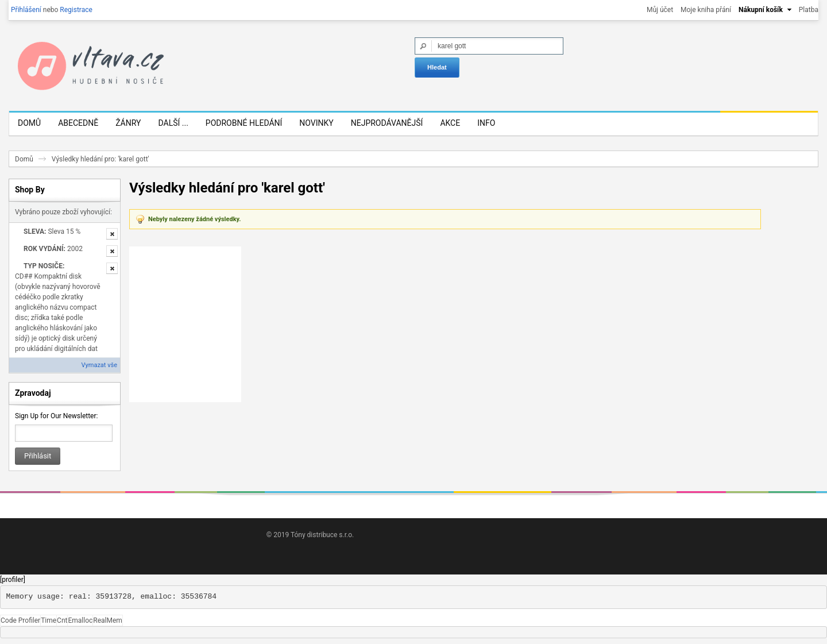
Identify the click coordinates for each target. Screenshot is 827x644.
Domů (24, 159)
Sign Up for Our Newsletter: (56, 416)
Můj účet (660, 10)
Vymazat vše (99, 365)
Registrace (76, 10)
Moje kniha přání (706, 10)
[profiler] (13, 580)
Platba (809, 10)
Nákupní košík (761, 10)
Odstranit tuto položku (112, 234)
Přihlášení (26, 10)
